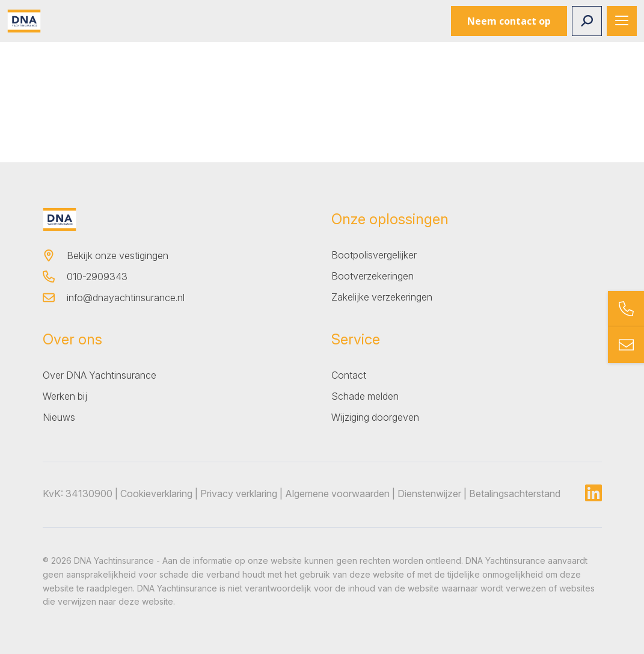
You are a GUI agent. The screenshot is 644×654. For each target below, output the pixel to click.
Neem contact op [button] (509, 21)
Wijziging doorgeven (375, 417)
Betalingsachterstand (515, 494)
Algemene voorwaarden (337, 494)
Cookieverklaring (156, 494)
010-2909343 (97, 277)
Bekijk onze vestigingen (118, 255)
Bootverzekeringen (373, 276)
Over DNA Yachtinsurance (100, 375)
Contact (349, 375)
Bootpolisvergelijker (374, 255)
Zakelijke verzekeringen (382, 297)
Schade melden (365, 396)
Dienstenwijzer (429, 494)
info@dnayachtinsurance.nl (126, 298)
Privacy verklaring (239, 494)
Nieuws (59, 417)
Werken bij (65, 396)
